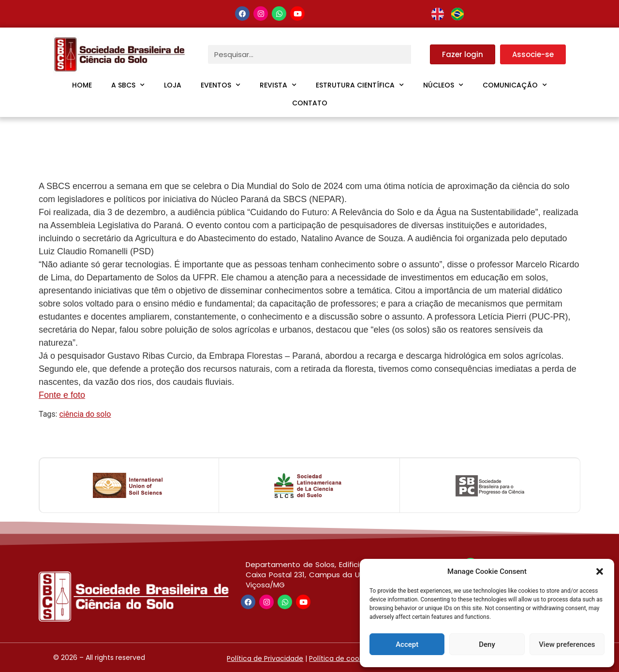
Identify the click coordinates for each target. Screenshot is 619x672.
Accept (407, 644)
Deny (487, 644)
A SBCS (128, 85)
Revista (278, 85)
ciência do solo (85, 414)
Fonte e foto (62, 395)
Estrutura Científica (360, 85)
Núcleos (443, 85)
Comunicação (515, 85)
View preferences (567, 644)
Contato (310, 103)
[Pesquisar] (420, 54)
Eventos (221, 85)
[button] (600, 571)
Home (82, 85)
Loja (173, 85)
